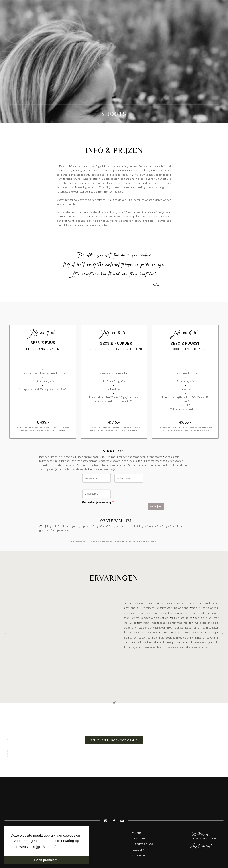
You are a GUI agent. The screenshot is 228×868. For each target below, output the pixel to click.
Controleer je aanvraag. (98, 502)
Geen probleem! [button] (46, 860)
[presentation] (111, 513)
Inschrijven (156, 506)
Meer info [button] (50, 847)
